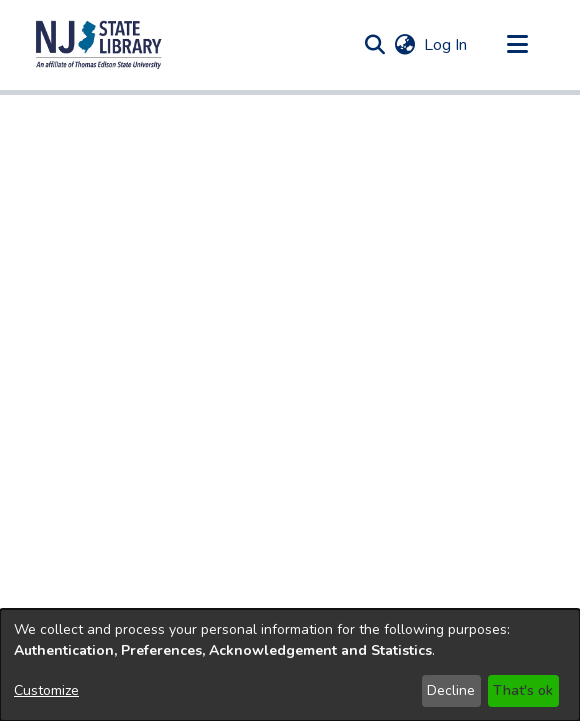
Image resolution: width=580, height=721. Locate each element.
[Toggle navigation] (517, 45)
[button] (99, 45)
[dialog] (290, 665)
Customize (46, 690)
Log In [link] (446, 45)
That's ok (523, 690)
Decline (451, 690)
